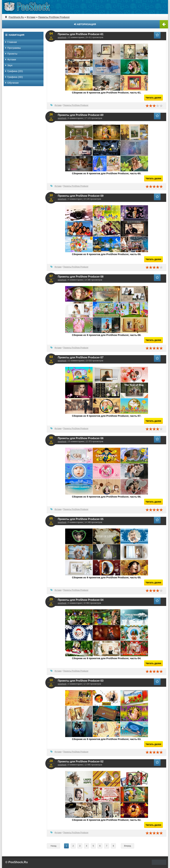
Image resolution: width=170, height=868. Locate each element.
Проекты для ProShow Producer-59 (81, 196)
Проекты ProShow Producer (76, 105)
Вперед (127, 846)
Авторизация (85, 24)
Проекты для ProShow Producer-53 (81, 681)
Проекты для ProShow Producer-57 (81, 357)
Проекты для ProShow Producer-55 (81, 519)
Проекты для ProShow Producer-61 (81, 34)
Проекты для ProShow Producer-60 (81, 115)
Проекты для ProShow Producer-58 (81, 277)
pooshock (62, 37)
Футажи (58, 105)
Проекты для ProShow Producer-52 (81, 761)
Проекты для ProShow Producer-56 (81, 438)
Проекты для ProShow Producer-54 (81, 600)
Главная (11, 42)
